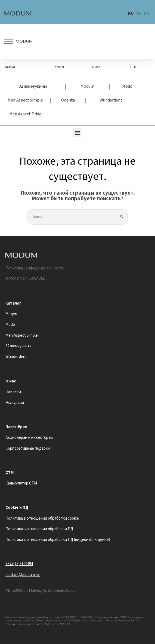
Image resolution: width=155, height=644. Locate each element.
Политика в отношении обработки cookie (42, 518)
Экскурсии (15, 403)
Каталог (59, 67)
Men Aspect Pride (25, 114)
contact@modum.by (23, 575)
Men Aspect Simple (25, 100)
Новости (13, 392)
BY (139, 13)
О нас (96, 67)
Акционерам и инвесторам (29, 438)
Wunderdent (111, 100)
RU (131, 13)
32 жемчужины (33, 86)
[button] (78, 133)
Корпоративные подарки (28, 448)
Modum (87, 86)
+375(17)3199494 (19, 564)
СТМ (133, 67)
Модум (11, 314)
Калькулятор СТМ (21, 483)
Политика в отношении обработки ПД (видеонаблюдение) (58, 540)
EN (147, 13)
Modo (127, 86)
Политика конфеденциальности (34, 268)
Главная (10, 67)
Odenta (68, 100)
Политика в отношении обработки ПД (39, 529)
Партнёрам (16, 427)
